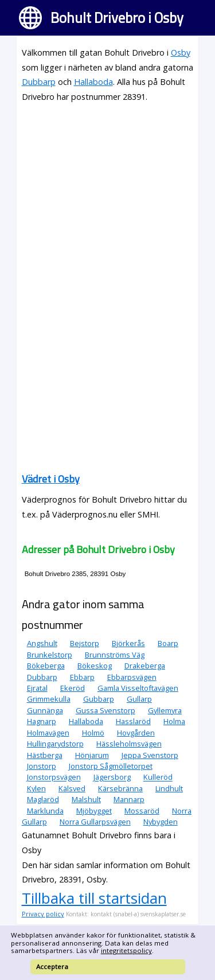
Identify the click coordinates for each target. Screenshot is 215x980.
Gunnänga (45, 710)
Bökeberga (46, 666)
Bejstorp (85, 643)
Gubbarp (99, 699)
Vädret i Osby (51, 479)
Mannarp (129, 799)
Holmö (93, 733)
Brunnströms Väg (115, 655)
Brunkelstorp (50, 655)
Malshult (86, 799)
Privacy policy (43, 914)
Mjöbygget (94, 811)
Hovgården (136, 733)
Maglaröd (43, 799)
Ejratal (37, 688)
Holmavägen (48, 733)
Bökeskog (95, 666)
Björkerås (128, 643)
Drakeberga (145, 666)
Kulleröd (158, 777)
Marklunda (45, 811)
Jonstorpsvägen (54, 777)
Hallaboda (93, 82)
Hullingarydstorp (55, 744)
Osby (181, 52)
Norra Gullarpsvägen (95, 822)
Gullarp (139, 699)
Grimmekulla (49, 699)
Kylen (36, 788)
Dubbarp (39, 82)
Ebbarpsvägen (132, 677)
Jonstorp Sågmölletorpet (111, 766)
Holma (174, 721)
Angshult (42, 643)
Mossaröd (142, 811)
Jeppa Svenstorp (150, 755)
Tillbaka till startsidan (94, 898)
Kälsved (72, 788)
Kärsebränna (120, 788)
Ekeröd (73, 688)
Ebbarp (82, 677)
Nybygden (161, 822)
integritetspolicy (126, 950)
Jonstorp (42, 766)
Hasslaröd (133, 721)
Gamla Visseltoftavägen (138, 688)
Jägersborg (112, 777)
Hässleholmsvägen (129, 744)
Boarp (168, 643)
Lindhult (169, 788)
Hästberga (45, 755)
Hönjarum (92, 755)
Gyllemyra (165, 710)
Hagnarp (42, 721)
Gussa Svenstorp (105, 710)
